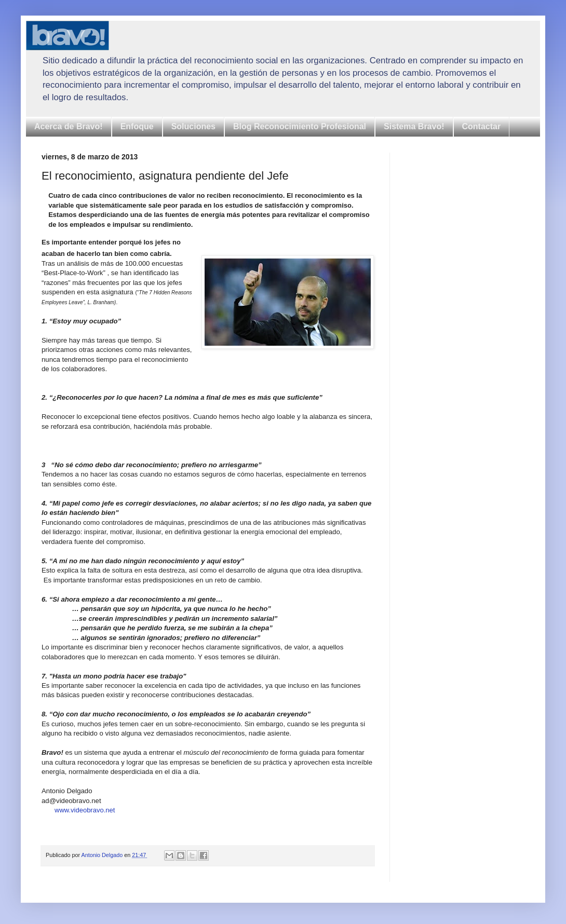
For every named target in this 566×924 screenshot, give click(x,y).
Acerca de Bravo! (69, 126)
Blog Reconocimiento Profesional (300, 126)
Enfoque (137, 126)
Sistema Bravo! (414, 126)
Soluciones (193, 126)
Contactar (482, 126)
